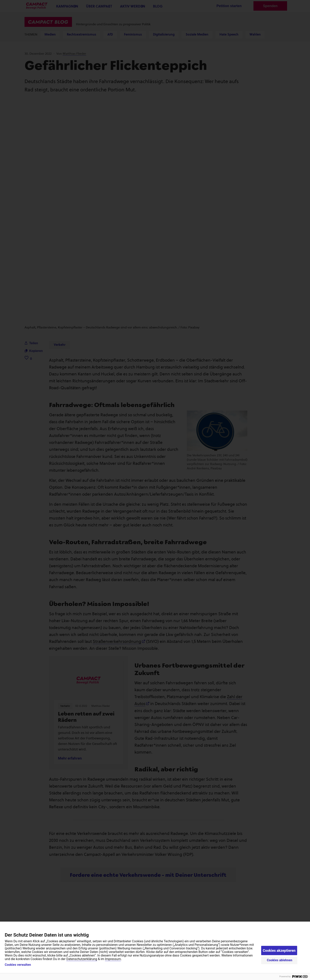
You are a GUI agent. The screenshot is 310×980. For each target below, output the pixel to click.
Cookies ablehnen (280, 960)
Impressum (113, 959)
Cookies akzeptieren (279, 950)
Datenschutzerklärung (82, 959)
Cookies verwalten (18, 965)
